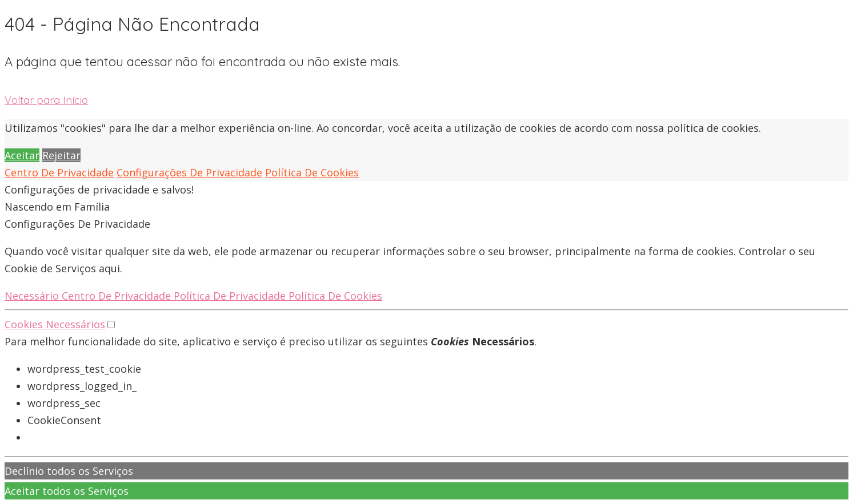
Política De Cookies (312, 172)
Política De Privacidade (231, 296)
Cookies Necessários (55, 324)
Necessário (33, 296)
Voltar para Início (46, 100)
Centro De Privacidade (59, 172)
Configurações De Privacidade (189, 172)
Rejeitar (61, 155)
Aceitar (22, 155)
